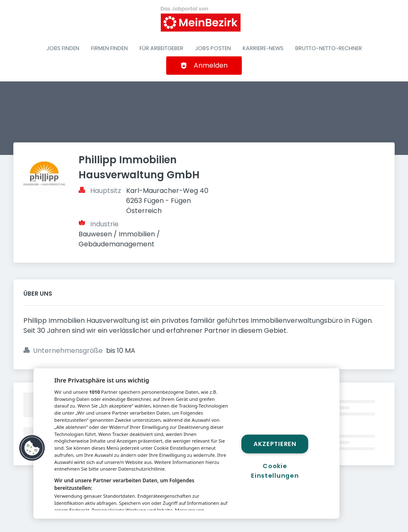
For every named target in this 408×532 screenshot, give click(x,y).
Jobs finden (63, 48)
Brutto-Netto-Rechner (329, 48)
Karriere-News (263, 48)
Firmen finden (109, 48)
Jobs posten (213, 48)
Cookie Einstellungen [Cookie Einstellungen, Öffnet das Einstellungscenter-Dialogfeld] (275, 471)
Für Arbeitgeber (161, 48)
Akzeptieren (275, 443)
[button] (32, 448)
